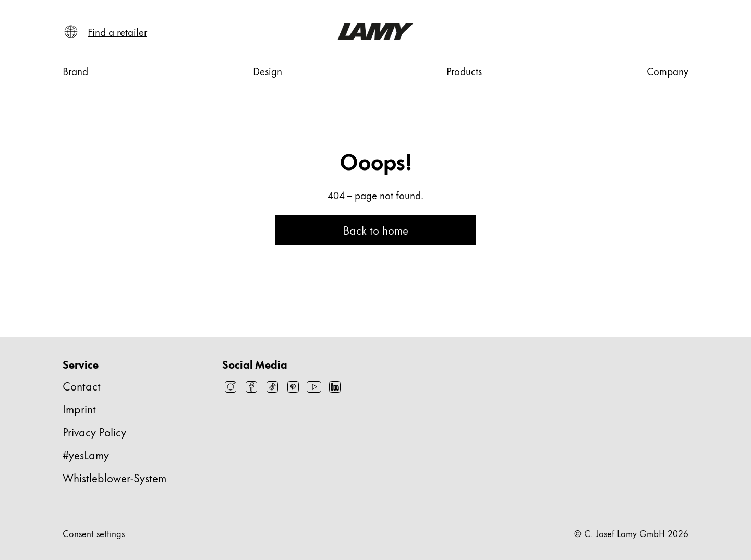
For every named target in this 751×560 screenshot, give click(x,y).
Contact (82, 386)
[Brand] (75, 71)
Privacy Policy (94, 431)
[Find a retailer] (117, 32)
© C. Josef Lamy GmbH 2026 (631, 533)
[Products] (464, 71)
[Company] (668, 71)
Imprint (79, 409)
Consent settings (94, 533)
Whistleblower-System (114, 477)
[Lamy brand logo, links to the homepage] (375, 32)
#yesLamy (86, 454)
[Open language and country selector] (71, 32)
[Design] (268, 71)
